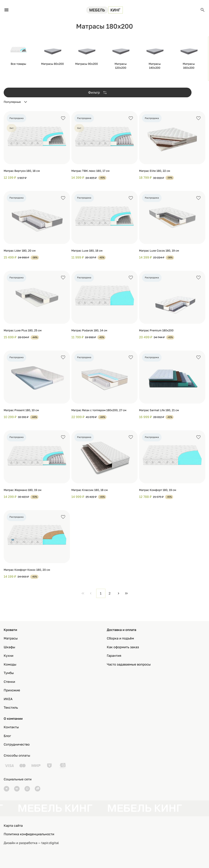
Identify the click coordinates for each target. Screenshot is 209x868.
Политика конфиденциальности (29, 834)
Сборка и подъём (120, 638)
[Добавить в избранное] (63, 118)
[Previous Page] (91, 593)
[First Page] (83, 593)
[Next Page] (119, 593)
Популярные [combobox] (12, 102)
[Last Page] (126, 593)
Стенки (9, 682)
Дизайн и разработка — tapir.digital (31, 843)
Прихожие (12, 690)
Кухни (9, 656)
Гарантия (114, 656)
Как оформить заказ (123, 647)
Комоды (10, 664)
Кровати (10, 630)
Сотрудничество (17, 745)
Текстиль (11, 708)
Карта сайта (13, 826)
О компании (13, 719)
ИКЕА (8, 699)
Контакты (11, 727)
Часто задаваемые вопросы (129, 664)
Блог (7, 736)
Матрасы (11, 638)
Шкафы (9, 647)
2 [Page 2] (110, 593)
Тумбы (9, 673)
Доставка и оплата (122, 630)
